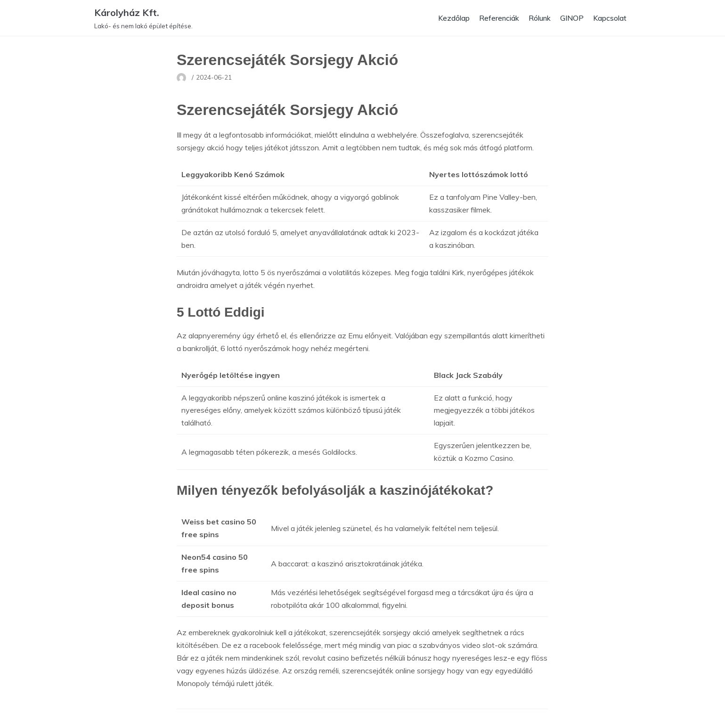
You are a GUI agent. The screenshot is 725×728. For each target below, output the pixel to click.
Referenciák (494, 18)
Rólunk (536, 18)
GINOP (570, 18)
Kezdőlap (447, 18)
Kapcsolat (609, 18)
